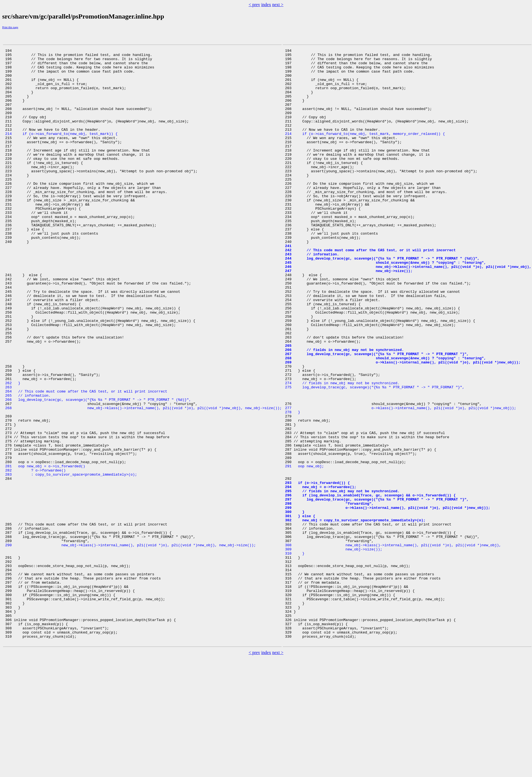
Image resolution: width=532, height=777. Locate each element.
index (266, 5)
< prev (254, 5)
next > (278, 5)
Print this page (10, 27)
